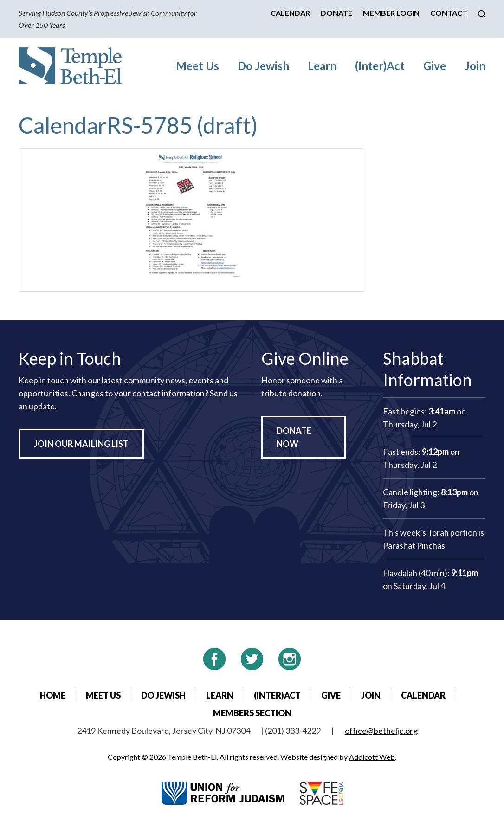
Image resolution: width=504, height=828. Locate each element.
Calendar (290, 13)
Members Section (252, 713)
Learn (322, 66)
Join (475, 66)
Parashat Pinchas (414, 545)
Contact (449, 13)
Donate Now (294, 437)
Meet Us (197, 66)
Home (53, 695)
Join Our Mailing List (81, 444)
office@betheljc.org (381, 731)
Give (435, 66)
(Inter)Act (380, 66)
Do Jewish (263, 66)
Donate (336, 13)
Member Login (391, 13)
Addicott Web (372, 757)
